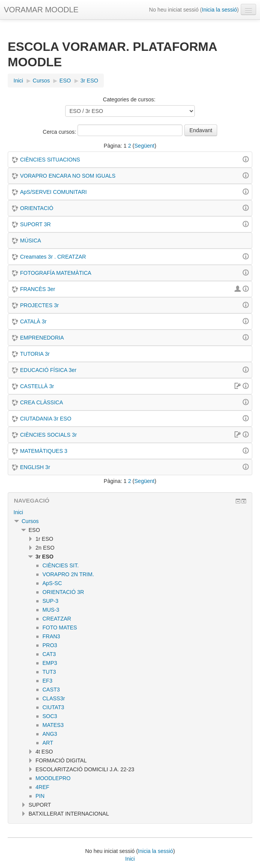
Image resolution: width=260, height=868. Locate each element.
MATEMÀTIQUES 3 (44, 451)
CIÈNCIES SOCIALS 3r (48, 435)
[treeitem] (130, 512)
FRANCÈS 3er (38, 289)
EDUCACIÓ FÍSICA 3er (48, 370)
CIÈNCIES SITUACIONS (50, 160)
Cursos (30, 521)
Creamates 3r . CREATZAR (53, 257)
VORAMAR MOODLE (41, 10)
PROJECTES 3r (39, 305)
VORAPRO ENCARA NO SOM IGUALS (68, 176)
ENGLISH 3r (35, 467)
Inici (18, 512)
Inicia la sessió (219, 10)
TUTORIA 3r (35, 354)
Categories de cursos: (129, 99)
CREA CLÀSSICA (41, 402)
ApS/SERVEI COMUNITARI (53, 192)
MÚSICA (30, 241)
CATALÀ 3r (33, 321)
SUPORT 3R (35, 224)
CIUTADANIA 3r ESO (46, 419)
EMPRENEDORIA (42, 338)
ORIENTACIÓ (37, 208)
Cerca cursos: (60, 132)
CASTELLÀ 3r (37, 386)
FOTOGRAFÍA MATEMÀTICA (56, 273)
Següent (144, 146)
